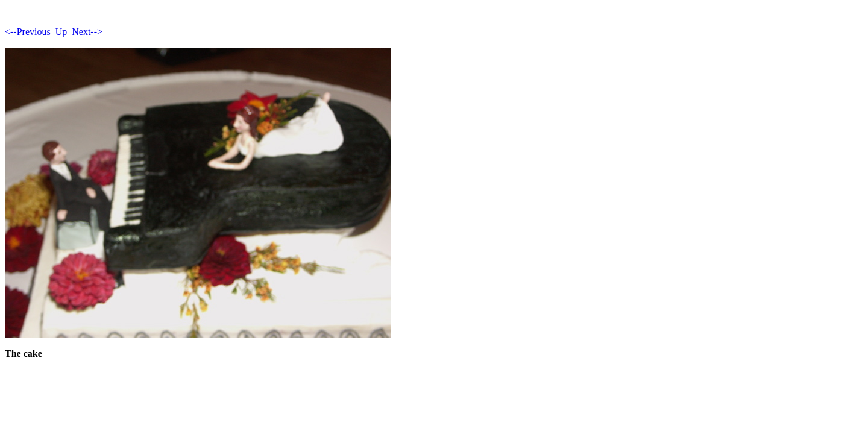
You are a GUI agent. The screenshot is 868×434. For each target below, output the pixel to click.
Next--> (87, 32)
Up (61, 32)
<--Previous (28, 32)
